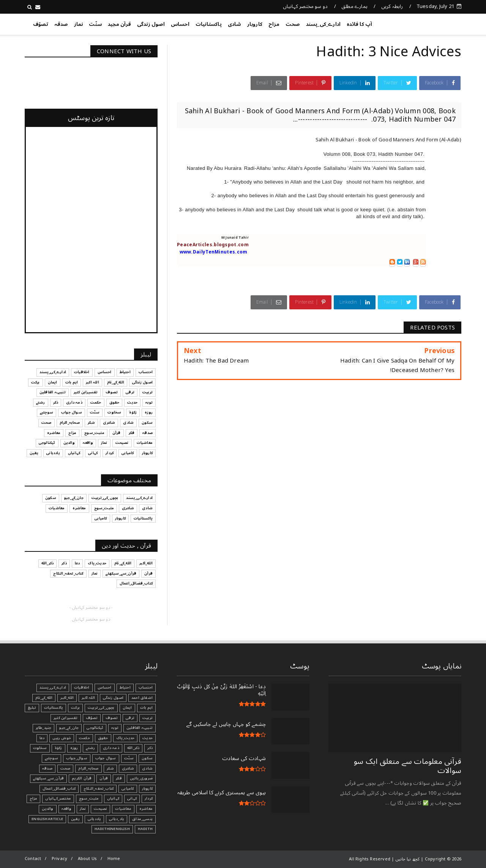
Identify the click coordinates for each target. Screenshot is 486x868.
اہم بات (146, 708)
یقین (75, 819)
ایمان (127, 708)
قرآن (104, 778)
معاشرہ (146, 809)
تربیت (148, 718)
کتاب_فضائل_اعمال (59, 789)
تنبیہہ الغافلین (140, 728)
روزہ (74, 748)
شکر (110, 768)
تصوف (112, 718)
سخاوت (40, 748)
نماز (79, 24)
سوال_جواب (77, 758)
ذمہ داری (111, 748)
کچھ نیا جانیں (431, 23)
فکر (119, 778)
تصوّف (41, 24)
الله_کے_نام (44, 698)
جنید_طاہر (44, 728)
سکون (147, 758)
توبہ (115, 728)
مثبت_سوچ (89, 798)
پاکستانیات (209, 24)
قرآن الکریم (82, 778)
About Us (88, 859)
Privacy (59, 859)
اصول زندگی (151, 24)
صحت (293, 24)
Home (114, 859)
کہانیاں (113, 798)
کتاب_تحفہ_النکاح (99, 789)
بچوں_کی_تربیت (101, 708)
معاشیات (123, 809)
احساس (180, 24)
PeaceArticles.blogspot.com (213, 245)
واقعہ (67, 809)
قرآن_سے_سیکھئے (48, 778)
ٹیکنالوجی (95, 728)
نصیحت (100, 809)
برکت (75, 708)
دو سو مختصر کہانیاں (305, 6)
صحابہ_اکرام (88, 768)
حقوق (103, 738)
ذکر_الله (133, 748)
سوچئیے (51, 758)
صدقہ (61, 24)
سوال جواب (106, 758)
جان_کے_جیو (69, 728)
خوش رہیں (62, 738)
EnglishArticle (47, 819)
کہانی (132, 798)
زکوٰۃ (58, 748)
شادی (234, 24)
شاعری (128, 768)
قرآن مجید (119, 24)
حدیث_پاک (125, 738)
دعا (42, 738)
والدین (47, 809)
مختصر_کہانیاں (58, 798)
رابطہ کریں (392, 6)
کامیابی (128, 789)
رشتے (90, 748)
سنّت (95, 24)
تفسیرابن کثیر (66, 718)
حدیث (148, 738)
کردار (149, 798)
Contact (33, 859)
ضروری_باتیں (141, 778)
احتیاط (125, 687)
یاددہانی (95, 819)
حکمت (84, 738)
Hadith (145, 829)
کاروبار (255, 24)
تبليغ (32, 708)
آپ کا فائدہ (359, 24)
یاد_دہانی (117, 819)
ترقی (130, 718)
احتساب (146, 687)
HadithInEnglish (112, 829)
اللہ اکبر (88, 698)
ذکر (150, 748)
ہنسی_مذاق (142, 819)
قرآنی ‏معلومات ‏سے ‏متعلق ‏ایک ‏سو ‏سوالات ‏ (408, 766)
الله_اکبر (67, 698)
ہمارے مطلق (354, 6)
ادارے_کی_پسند (323, 24)
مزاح (274, 24)
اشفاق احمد (142, 698)
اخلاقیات (82, 687)
